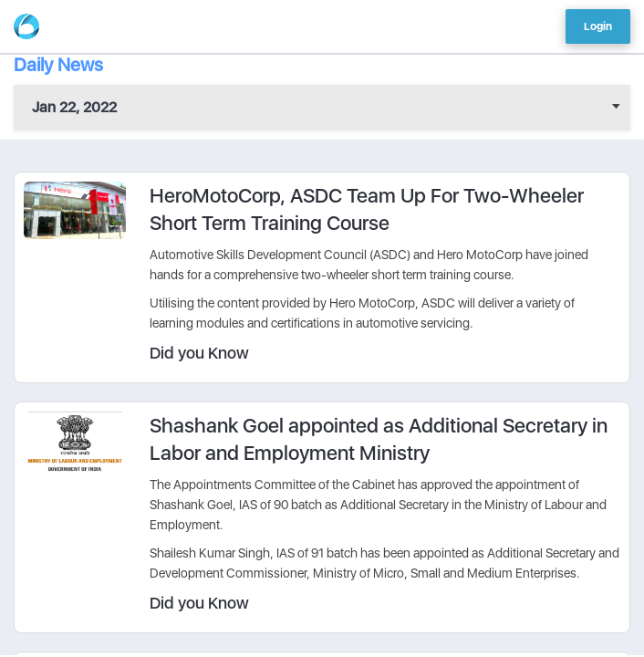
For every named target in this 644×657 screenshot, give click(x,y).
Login (598, 26)
